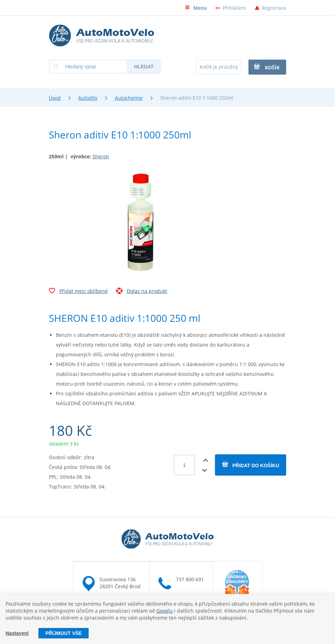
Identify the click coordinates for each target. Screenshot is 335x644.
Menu (196, 8)
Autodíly (88, 98)
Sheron (101, 156)
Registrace (274, 8)
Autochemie (129, 98)
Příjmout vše (64, 633)
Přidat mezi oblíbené (78, 292)
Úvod (55, 98)
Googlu (165, 611)
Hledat (144, 67)
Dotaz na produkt (142, 292)
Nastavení (17, 633)
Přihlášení (234, 8)
